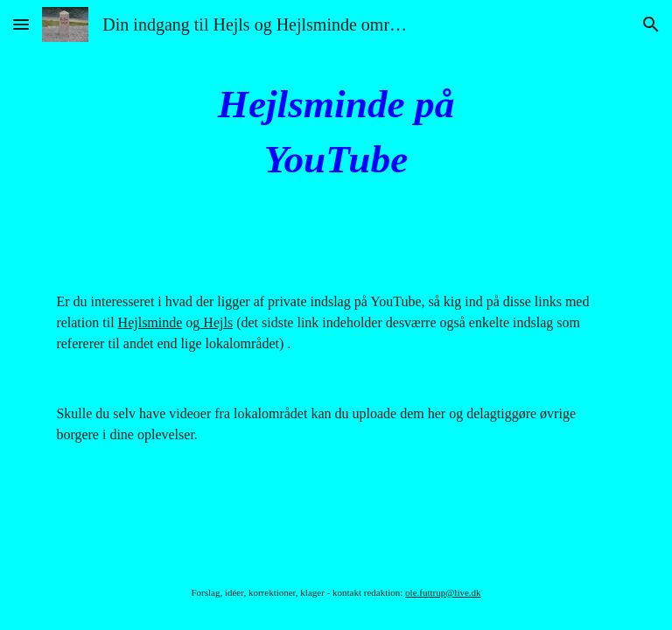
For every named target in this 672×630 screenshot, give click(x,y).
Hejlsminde (150, 322)
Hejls (216, 322)
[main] (336, 132)
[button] (21, 24)
